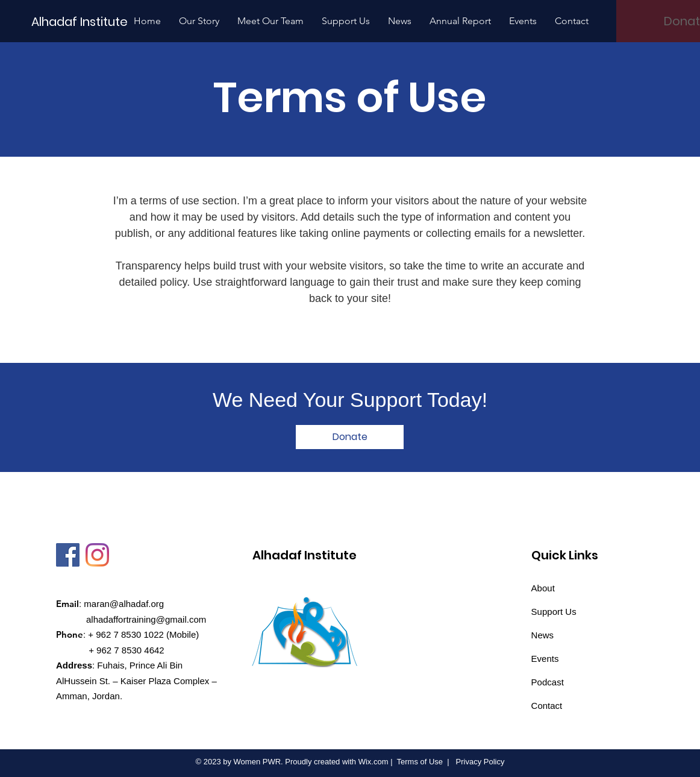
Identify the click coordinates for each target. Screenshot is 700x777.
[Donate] (350, 437)
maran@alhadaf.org (124, 604)
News (543, 635)
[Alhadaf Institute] (80, 21)
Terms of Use (420, 762)
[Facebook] (68, 555)
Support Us (554, 612)
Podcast (548, 682)
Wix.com (373, 762)
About (543, 588)
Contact (547, 706)
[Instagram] (97, 555)
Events (545, 659)
